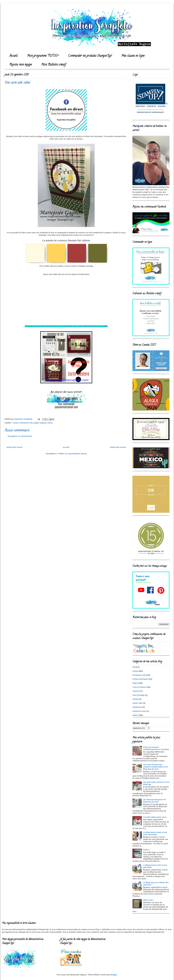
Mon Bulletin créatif (53, 65)
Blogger (114, 975)
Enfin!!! (146, 850)
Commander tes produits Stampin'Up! (90, 56)
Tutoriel (136, 691)
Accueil (13, 56)
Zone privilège (139, 695)
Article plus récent (14, 447)
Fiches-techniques (140, 679)
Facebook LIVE (26, 423)
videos (50, 423)
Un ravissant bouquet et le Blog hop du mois (155, 801)
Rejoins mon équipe (20, 65)
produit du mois (139, 711)
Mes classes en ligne (133, 56)
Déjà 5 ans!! (148, 900)
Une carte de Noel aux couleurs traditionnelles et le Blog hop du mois (156, 767)
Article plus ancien (118, 447)
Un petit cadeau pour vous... (155, 817)
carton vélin (138, 703)
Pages (135, 683)
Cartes (16, 423)
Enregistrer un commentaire (20, 436)
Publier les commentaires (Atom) (73, 454)
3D (134, 667)
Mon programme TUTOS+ (43, 56)
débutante (137, 707)
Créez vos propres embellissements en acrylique (156, 748)
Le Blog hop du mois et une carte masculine (155, 833)
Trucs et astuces (140, 687)
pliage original (40, 423)
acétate (136, 699)
